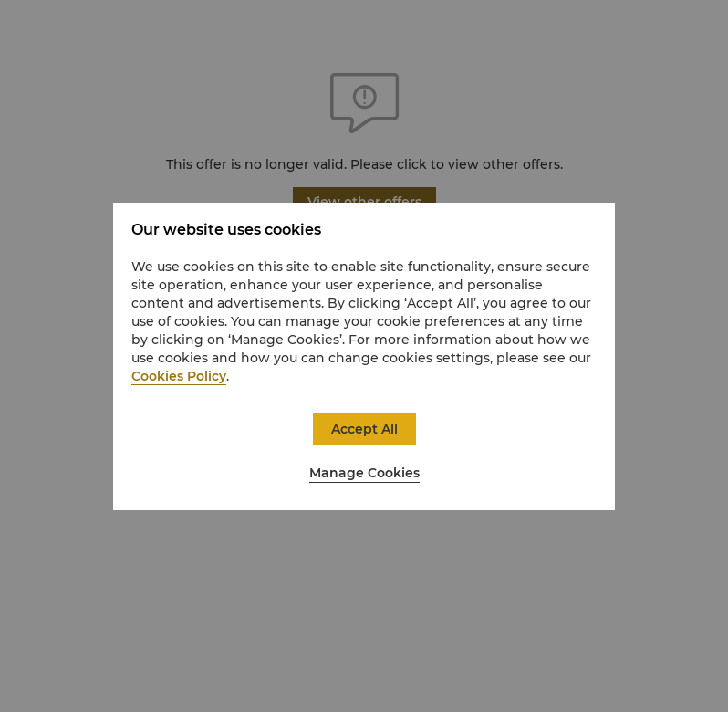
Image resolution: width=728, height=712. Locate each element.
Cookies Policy (179, 376)
